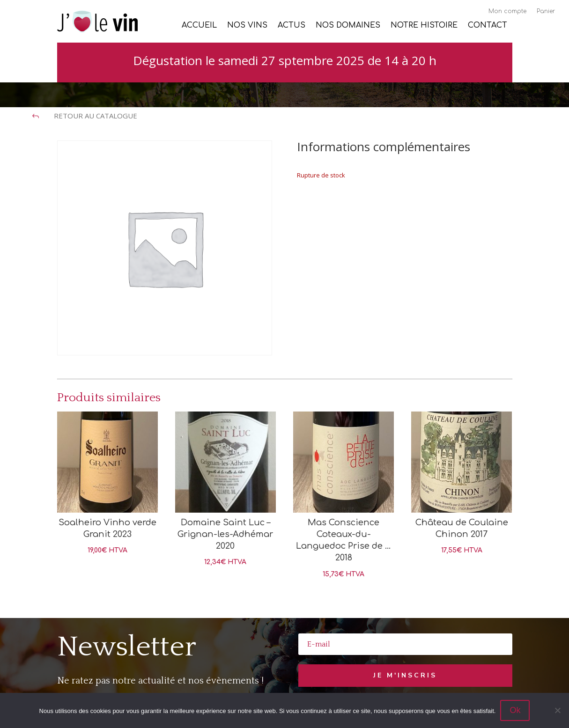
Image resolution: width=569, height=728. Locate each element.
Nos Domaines (348, 26)
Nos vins (247, 26)
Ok (515, 710)
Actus (292, 26)
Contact (488, 26)
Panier (546, 11)
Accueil (199, 26)
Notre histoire (424, 26)
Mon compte (507, 11)
